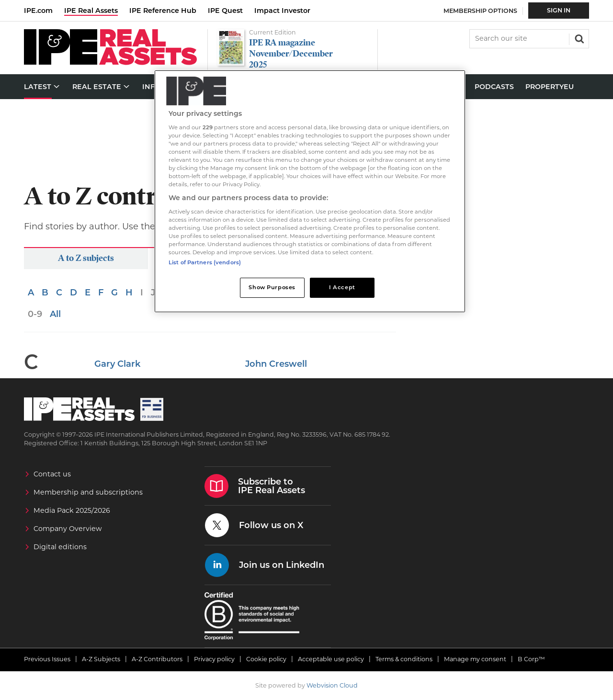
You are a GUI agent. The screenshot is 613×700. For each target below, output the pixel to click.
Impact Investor (282, 11)
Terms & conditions (404, 659)
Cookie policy (266, 659)
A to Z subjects (86, 258)
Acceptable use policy (331, 659)
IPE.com (38, 11)
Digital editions (60, 547)
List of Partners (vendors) (205, 262)
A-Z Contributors (157, 659)
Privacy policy (214, 659)
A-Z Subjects (101, 659)
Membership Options (480, 11)
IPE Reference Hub (163, 11)
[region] (310, 191)
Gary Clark (117, 364)
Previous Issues (47, 659)
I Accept (342, 287)
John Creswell (276, 364)
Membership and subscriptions (88, 492)
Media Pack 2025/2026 (72, 510)
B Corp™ (531, 659)
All (55, 314)
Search (579, 38)
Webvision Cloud (332, 685)
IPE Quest (225, 11)
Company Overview (68, 529)
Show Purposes (272, 287)
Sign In (559, 10)
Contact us (52, 474)
